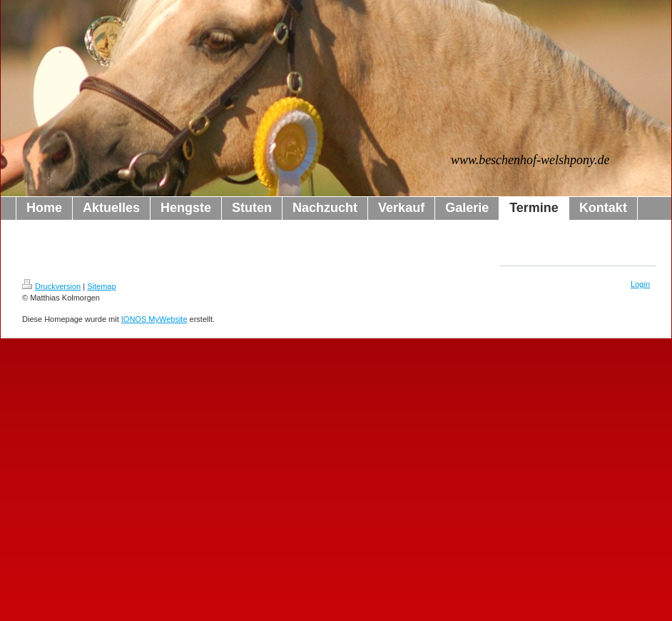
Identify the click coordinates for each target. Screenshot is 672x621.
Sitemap (101, 286)
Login (640, 284)
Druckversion (51, 286)
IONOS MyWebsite (154, 319)
